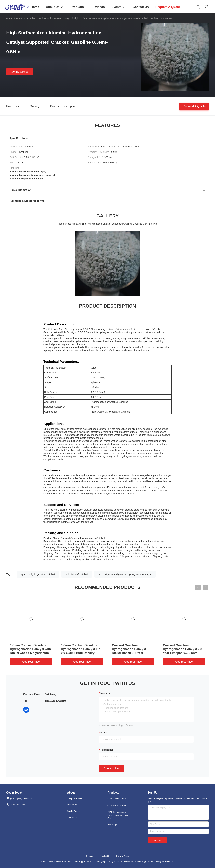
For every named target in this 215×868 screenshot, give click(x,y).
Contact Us (72, 818)
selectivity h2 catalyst (77, 574)
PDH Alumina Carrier (117, 799)
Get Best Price (20, 72)
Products (20, 18)
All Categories (114, 825)
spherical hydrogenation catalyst (38, 574)
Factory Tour (73, 805)
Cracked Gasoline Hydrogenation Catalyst (49, 18)
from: (104, 733)
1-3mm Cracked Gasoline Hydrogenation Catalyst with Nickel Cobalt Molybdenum (30, 649)
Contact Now (112, 768)
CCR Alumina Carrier (117, 805)
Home (9, 18)
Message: (106, 693)
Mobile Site (105, 856)
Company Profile (75, 798)
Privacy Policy (123, 856)
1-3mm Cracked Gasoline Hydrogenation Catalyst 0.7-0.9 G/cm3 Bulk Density (81, 649)
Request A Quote (194, 106)
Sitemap (90, 856)
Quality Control (74, 811)
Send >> (157, 840)
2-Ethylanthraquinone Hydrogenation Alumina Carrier (118, 815)
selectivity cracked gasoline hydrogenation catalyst (125, 574)
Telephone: (107, 750)
